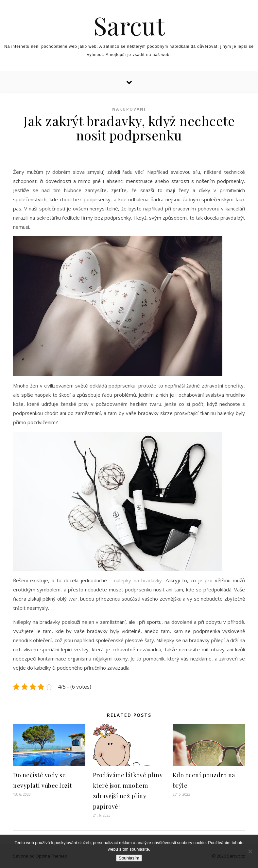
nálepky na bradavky (138, 580)
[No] (250, 851)
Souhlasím (129, 858)
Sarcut (129, 25)
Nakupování (129, 109)
